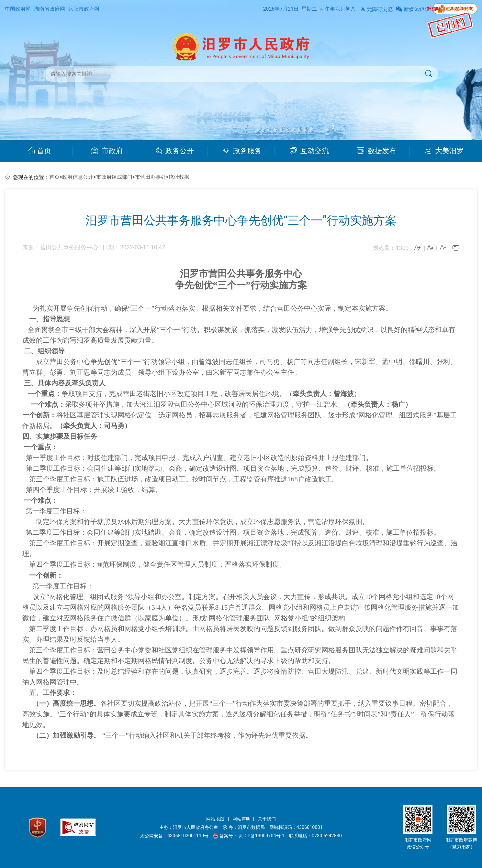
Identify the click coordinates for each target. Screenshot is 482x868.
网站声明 (241, 819)
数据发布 (377, 151)
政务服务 (242, 151)
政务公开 (174, 151)
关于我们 (267, 819)
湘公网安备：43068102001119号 (174, 836)
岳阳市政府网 (84, 9)
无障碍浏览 (376, 9)
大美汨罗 (444, 151)
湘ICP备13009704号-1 (262, 836)
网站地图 (216, 819)
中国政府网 (18, 9)
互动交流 (309, 151)
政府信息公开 (78, 177)
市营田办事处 (151, 177)
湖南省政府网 (50, 9)
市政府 (107, 151)
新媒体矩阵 (413, 9)
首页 (40, 151)
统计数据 (179, 177)
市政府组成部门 (114, 177)
